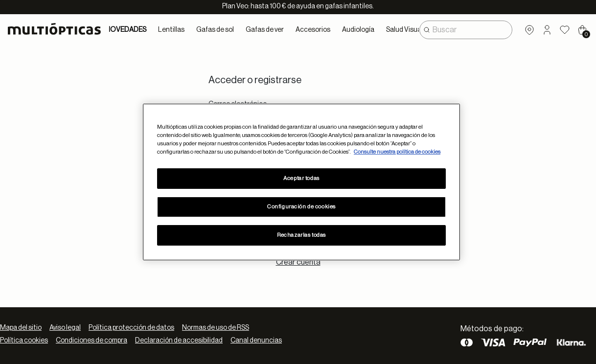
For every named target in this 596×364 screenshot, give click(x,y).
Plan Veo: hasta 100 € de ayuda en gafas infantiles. (298, 6)
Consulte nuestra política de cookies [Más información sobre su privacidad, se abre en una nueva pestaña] (397, 152)
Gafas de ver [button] (265, 30)
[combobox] (466, 30)
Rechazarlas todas (301, 235)
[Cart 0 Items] (582, 30)
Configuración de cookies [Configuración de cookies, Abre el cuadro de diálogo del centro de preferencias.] (301, 207)
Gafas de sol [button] (215, 30)
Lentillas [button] (171, 30)
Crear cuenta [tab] (298, 262)
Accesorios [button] (313, 30)
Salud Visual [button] (404, 30)
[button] (547, 30)
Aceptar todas (301, 178)
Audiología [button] (358, 30)
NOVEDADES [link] (126, 30)
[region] (301, 182)
